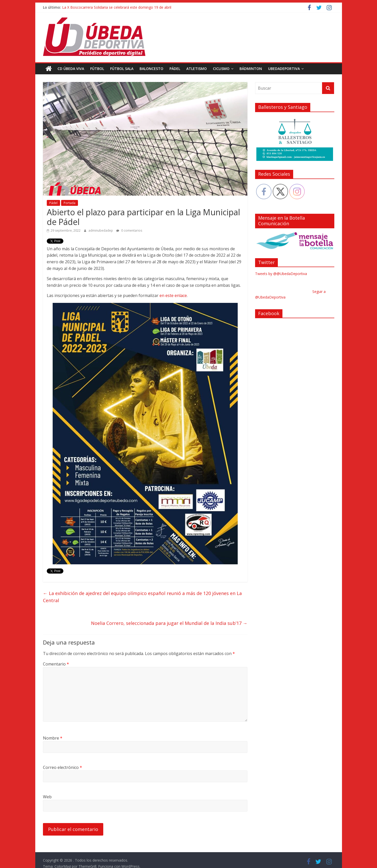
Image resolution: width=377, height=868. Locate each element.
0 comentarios (129, 230)
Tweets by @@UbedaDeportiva (281, 274)
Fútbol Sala (122, 69)
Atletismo (197, 69)
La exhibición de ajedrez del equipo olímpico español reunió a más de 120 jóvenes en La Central (142, 597)
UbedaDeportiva (284, 69)
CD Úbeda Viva (71, 69)
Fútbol (97, 69)
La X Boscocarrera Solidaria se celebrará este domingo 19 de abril (117, 7)
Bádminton (251, 69)
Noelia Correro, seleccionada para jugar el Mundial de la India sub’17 (169, 623)
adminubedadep (101, 230)
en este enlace (173, 295)
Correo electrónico (62, 767)
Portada (70, 203)
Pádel (175, 69)
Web (47, 797)
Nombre (53, 738)
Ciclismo (221, 69)
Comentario (56, 664)
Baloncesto (151, 69)
